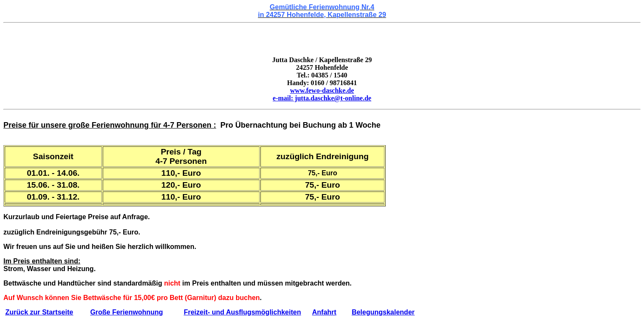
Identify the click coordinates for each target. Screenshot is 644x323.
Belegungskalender (383, 312)
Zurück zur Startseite (39, 312)
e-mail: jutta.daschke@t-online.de (322, 98)
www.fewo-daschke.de (322, 90)
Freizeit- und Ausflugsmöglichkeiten (242, 312)
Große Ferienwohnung (127, 312)
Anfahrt (324, 312)
